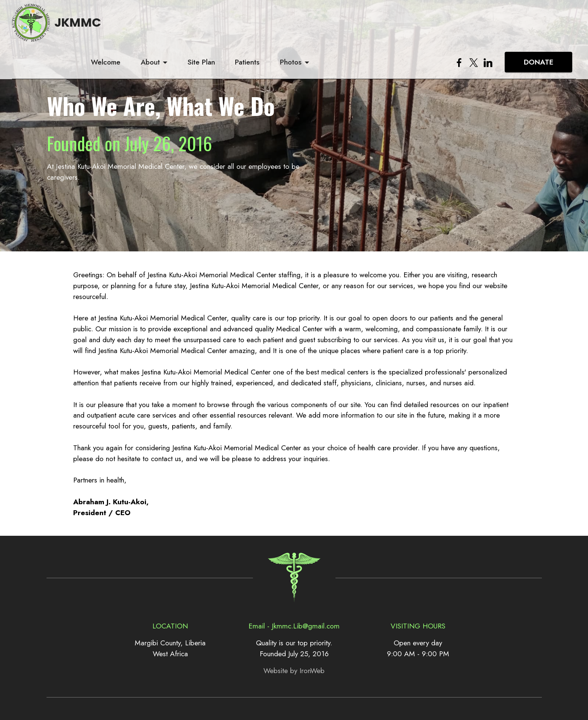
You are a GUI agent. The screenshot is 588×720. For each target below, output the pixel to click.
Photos (385, 28)
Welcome (199, 28)
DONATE (539, 28)
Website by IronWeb (294, 670)
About (244, 28)
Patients (341, 28)
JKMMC (88, 28)
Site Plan (295, 28)
